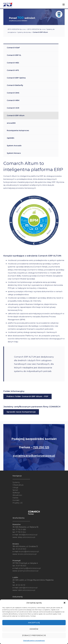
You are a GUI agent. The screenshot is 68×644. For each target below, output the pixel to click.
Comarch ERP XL (14, 55)
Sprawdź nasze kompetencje (21, 412)
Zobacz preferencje (34, 635)
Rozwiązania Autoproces (18, 130)
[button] (65, 603)
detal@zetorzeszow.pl (28, 535)
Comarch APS (13, 70)
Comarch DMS (13, 93)
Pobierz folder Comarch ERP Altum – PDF (27, 396)
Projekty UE (18, 503)
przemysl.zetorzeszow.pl (28, 571)
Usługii (15, 488)
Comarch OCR (13, 108)
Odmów (34, 629)
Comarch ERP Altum (16, 115)
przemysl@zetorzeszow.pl (30, 568)
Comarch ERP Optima (16, 78)
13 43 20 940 (21, 549)
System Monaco (14, 153)
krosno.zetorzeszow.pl (27, 554)
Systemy (16, 482)
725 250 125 (41, 447)
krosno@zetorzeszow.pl (29, 552)
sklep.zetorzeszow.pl (27, 537)
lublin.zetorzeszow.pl (27, 590)
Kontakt (16, 500)
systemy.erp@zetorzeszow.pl (34, 456)
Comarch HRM (13, 100)
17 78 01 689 (21, 530)
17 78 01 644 (21, 532)
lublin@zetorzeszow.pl (28, 588)
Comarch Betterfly (15, 85)
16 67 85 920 (21, 566)
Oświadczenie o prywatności (34, 641)
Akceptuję (34, 623)
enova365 (11, 123)
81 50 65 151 (21, 585)
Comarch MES (13, 63)
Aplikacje (16, 493)
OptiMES (11, 138)
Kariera (15, 498)
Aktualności (17, 495)
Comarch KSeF (13, 48)
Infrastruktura (18, 485)
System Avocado (14, 146)
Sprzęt (15, 490)
